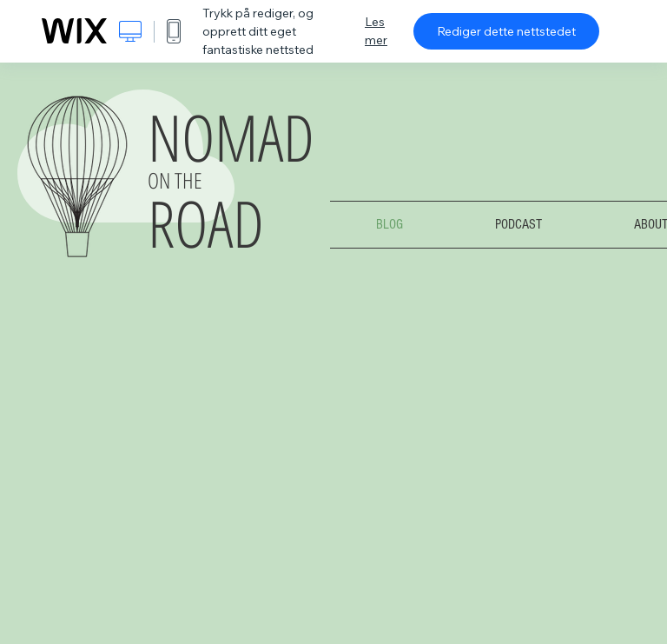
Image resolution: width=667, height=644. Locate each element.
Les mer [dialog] (376, 31)
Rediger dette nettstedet (506, 31)
